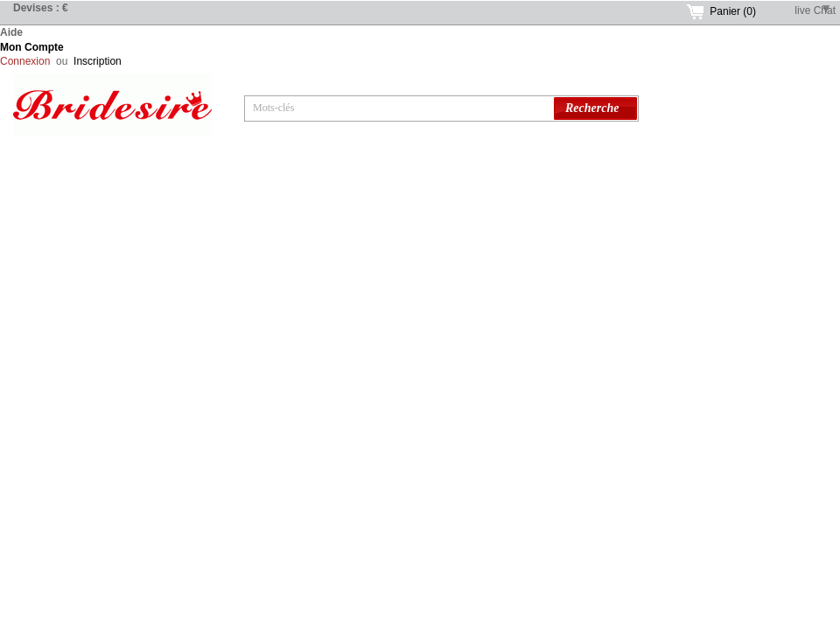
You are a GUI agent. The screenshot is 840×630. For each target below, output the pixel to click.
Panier (733, 11)
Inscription (98, 61)
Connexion (25, 61)
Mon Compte (32, 47)
